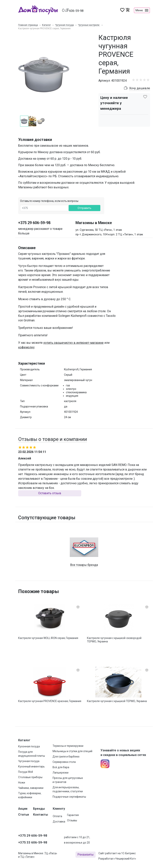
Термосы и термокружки (68, 746)
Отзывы (72, 820)
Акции (23, 809)
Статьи (24, 815)
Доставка (59, 822)
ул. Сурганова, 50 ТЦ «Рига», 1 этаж (99, 230)
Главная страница (28, 25)
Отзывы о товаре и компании (53, 439)
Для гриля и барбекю (66, 757)
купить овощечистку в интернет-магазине (73, 343)
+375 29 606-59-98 (34, 223)
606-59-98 (76, 11)
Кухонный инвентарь (31, 766)
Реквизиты (86, 855)
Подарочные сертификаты (69, 797)
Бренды (39, 809)
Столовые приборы (30, 777)
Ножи (22, 783)
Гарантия (73, 815)
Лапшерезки (60, 773)
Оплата (57, 816)
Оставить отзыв (50, 493)
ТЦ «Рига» (51, 853)
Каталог (46, 25)
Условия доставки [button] (35, 140)
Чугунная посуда (64, 25)
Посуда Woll (26, 772)
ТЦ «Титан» (27, 857)
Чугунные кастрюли (89, 25)
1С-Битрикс (128, 853)
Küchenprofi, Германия (78, 370)
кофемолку (26, 347)
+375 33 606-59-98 (33, 842)
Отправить (84, 208)
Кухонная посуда (29, 746)
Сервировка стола (64, 762)
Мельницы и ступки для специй (72, 751)
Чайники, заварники (31, 788)
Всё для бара (61, 767)
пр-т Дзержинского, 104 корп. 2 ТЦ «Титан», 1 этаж (109, 235)
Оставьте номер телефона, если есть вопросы (49, 201)
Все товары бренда (84, 565)
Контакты (41, 815)
